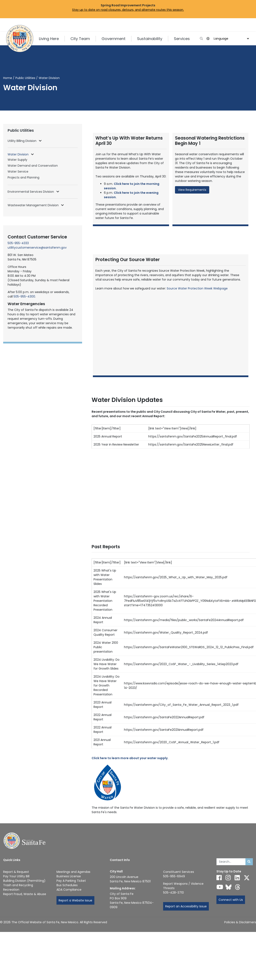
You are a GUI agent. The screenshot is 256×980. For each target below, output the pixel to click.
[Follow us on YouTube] (220, 887)
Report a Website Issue (75, 900)
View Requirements (192, 190)
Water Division (19, 154)
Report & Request (16, 872)
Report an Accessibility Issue (186, 906)
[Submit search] (249, 862)
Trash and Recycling (18, 885)
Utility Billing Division (22, 141)
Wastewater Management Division (34, 205)
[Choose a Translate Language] (231, 39)
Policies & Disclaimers (240, 922)
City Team (80, 39)
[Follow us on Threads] (238, 887)
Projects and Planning (23, 177)
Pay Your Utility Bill (16, 876)
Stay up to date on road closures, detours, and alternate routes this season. (128, 10)
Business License (69, 876)
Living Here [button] (49, 39)
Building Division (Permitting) (24, 881)
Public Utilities (25, 78)
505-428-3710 (173, 893)
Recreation (11, 890)
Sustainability (150, 39)
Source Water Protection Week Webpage (197, 288)
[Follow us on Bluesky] (228, 887)
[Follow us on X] (247, 878)
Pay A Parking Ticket (71, 881)
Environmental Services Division (31, 192)
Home (8, 78)
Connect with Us (231, 900)
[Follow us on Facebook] (219, 878)
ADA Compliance (69, 890)
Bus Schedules (67, 885)
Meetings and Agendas (73, 872)
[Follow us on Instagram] (228, 878)
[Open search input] (201, 39)
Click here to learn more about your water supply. (130, 758)
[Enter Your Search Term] (231, 862)
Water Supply (17, 160)
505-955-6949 (174, 876)
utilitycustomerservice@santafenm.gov (37, 248)
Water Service (18, 172)
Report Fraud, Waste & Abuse (25, 894)
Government (114, 39)
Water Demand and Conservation (33, 166)
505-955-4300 (24, 296)
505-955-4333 (18, 243)
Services (182, 39)
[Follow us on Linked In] (237, 878)
